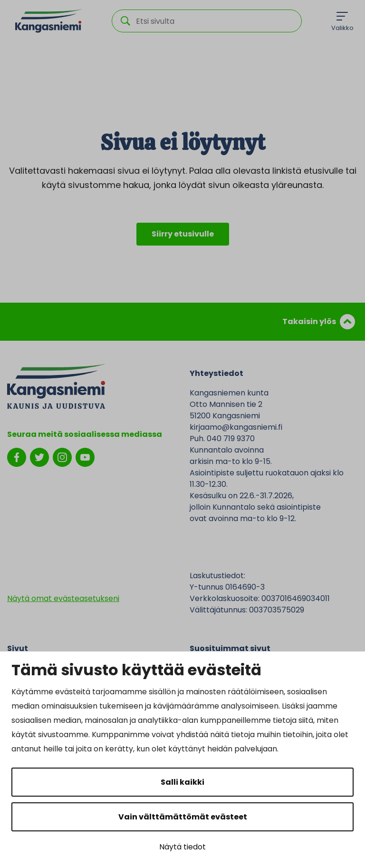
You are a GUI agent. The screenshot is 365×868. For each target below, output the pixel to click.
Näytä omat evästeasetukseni (63, 598)
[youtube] (85, 457)
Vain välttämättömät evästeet (183, 817)
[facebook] (17, 457)
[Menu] (342, 21)
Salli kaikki (182, 782)
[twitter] (39, 457)
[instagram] (62, 457)
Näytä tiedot (182, 847)
